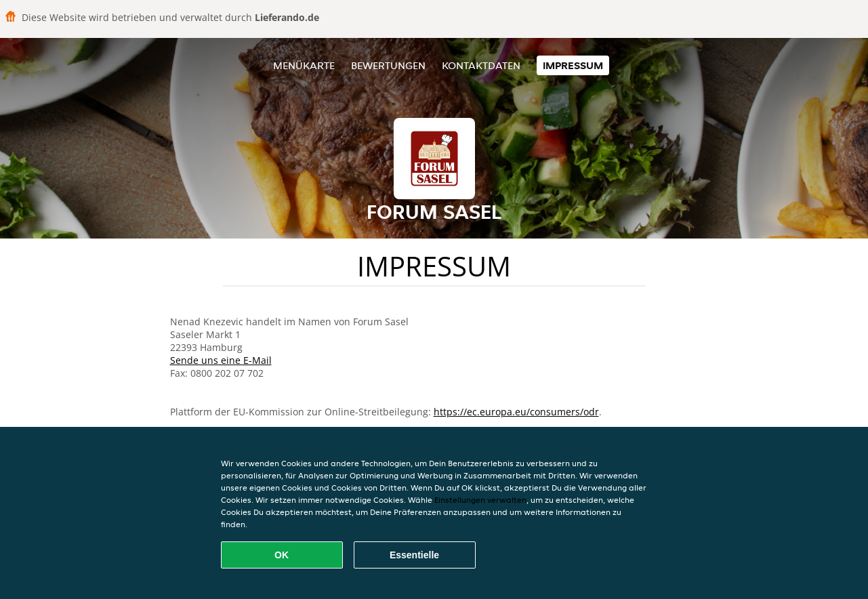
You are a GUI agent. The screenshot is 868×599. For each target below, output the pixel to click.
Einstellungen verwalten (480, 500)
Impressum (573, 65)
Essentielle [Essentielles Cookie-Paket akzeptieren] (414, 555)
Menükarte (304, 65)
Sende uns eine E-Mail (221, 360)
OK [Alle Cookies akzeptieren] (282, 555)
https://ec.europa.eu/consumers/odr (516, 412)
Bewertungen (388, 65)
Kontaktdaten (481, 65)
